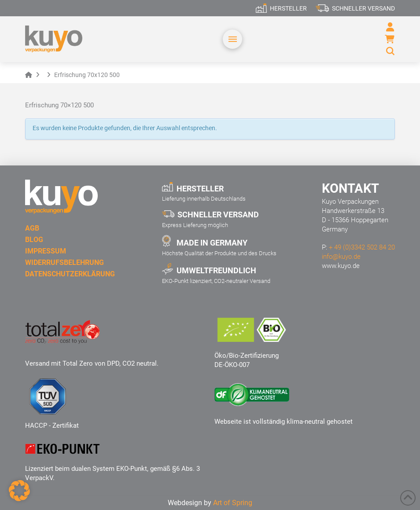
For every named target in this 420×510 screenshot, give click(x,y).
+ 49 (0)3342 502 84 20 (362, 247)
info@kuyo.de (341, 257)
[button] (232, 39)
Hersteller (288, 8)
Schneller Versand (363, 8)
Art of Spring (233, 503)
